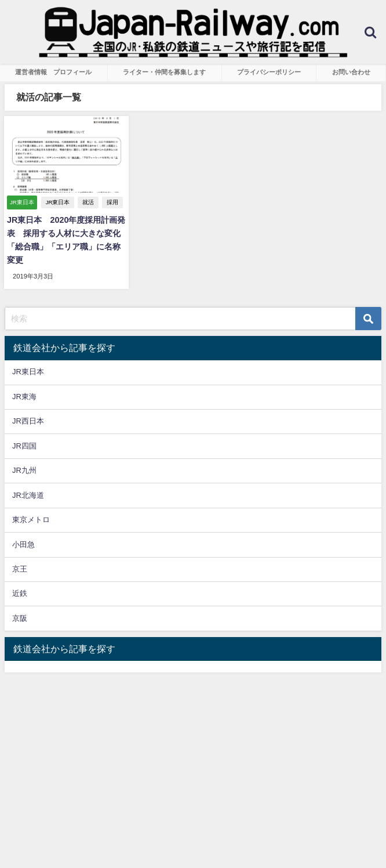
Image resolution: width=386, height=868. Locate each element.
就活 (88, 202)
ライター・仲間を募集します (164, 72)
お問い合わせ (351, 72)
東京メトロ (31, 520)
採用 (112, 202)
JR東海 (24, 397)
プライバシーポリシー (269, 72)
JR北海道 (28, 495)
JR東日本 (58, 202)
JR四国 (24, 446)
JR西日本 (28, 421)
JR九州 (24, 470)
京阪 (20, 618)
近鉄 (20, 593)
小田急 (23, 545)
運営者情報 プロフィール (53, 72)
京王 (20, 569)
